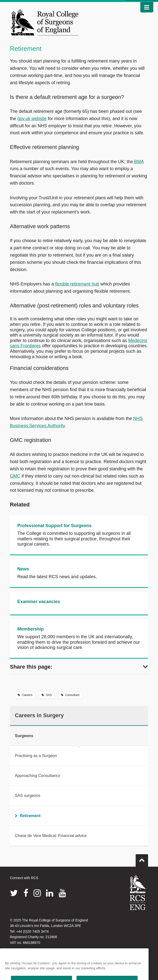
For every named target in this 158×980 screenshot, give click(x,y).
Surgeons (24, 736)
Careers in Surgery (39, 715)
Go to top (142, 858)
